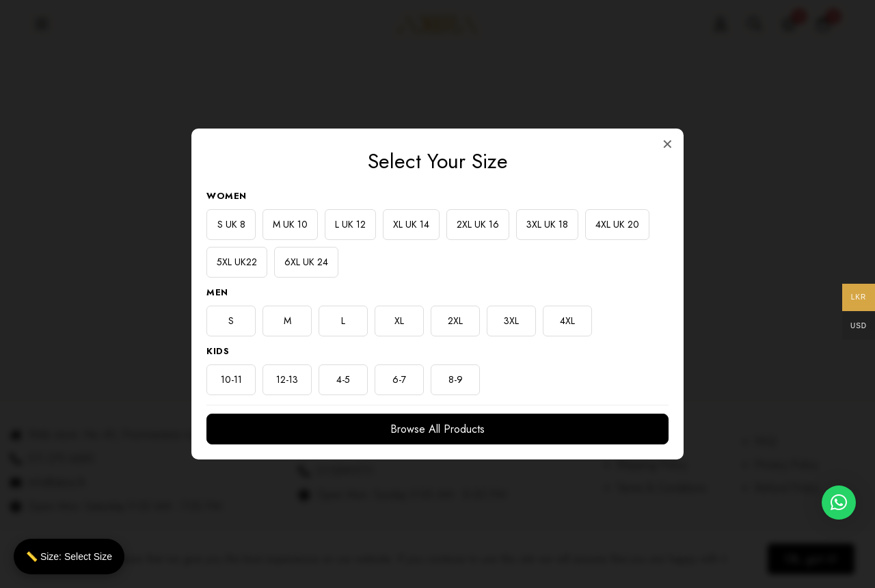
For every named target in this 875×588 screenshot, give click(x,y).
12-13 (287, 379)
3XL (511, 321)
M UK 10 (290, 224)
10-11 (231, 379)
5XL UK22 (237, 262)
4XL (567, 321)
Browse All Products (437, 429)
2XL (455, 321)
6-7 (399, 379)
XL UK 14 (411, 224)
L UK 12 (350, 224)
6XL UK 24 (306, 262)
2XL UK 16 (478, 224)
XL (399, 321)
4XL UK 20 (617, 224)
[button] (839, 503)
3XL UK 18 (547, 224)
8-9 (456, 379)
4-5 (343, 379)
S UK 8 (231, 224)
